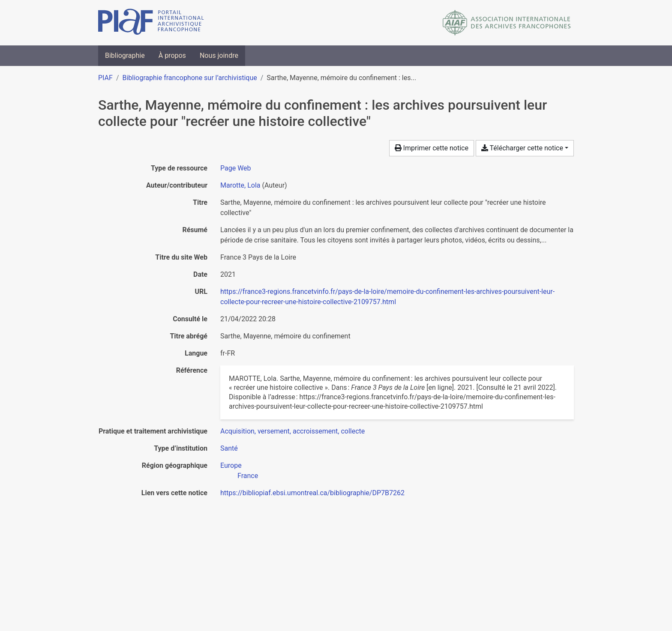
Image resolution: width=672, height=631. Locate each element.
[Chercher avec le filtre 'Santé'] (229, 448)
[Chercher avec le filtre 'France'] (248, 476)
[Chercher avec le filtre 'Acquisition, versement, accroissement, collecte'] (292, 431)
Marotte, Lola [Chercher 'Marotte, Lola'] (240, 185)
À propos (172, 55)
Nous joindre (219, 55)
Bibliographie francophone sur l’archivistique (189, 78)
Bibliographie (125, 55)
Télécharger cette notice (522, 148)
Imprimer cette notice (432, 148)
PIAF (105, 78)
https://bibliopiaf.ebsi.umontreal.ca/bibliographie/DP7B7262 (312, 493)
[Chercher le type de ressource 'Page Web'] (236, 168)
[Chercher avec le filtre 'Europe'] (231, 465)
